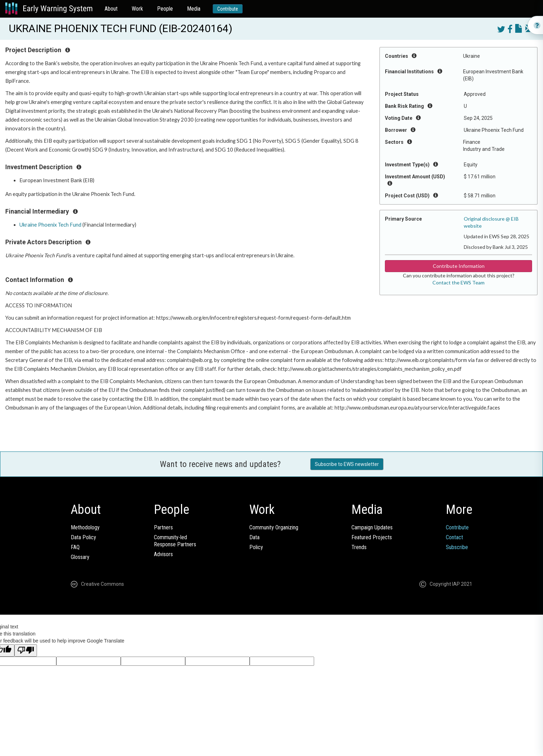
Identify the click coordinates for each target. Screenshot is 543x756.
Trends (359, 547)
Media (194, 9)
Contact (454, 537)
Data (254, 537)
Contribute (228, 9)
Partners (163, 527)
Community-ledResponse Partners (175, 541)
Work (137, 9)
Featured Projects (372, 537)
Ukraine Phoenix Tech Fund (50, 225)
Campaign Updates (372, 527)
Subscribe (457, 547)
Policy (256, 547)
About (111, 9)
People (165, 9)
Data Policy (83, 537)
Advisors (163, 554)
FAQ (75, 547)
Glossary (80, 557)
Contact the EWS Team (458, 282)
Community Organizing (274, 527)
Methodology (85, 527)
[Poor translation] (26, 650)
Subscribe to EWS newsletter (347, 464)
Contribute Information (459, 266)
